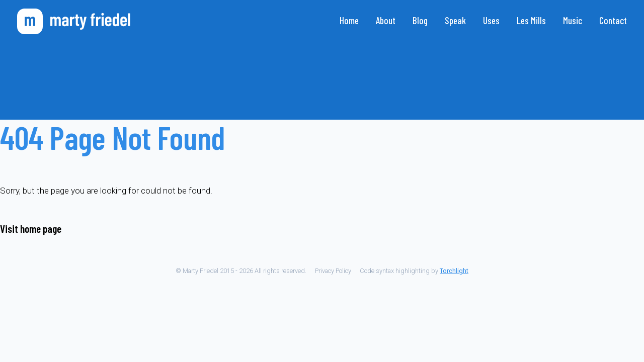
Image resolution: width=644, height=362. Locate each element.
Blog (420, 20)
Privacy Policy (333, 271)
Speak (455, 20)
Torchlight (454, 271)
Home (349, 20)
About (386, 20)
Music (573, 20)
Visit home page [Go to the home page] (31, 229)
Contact (613, 20)
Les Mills (531, 20)
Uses (491, 20)
